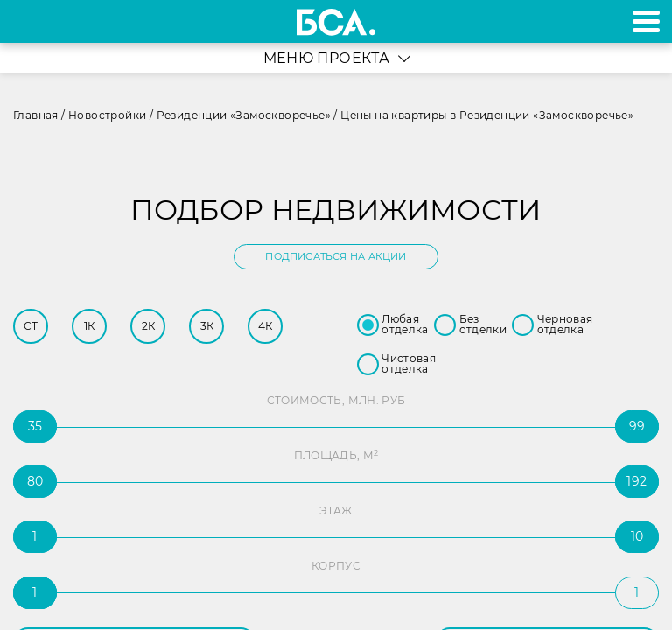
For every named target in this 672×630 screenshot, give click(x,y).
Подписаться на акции (336, 256)
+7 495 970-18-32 (34, 21)
